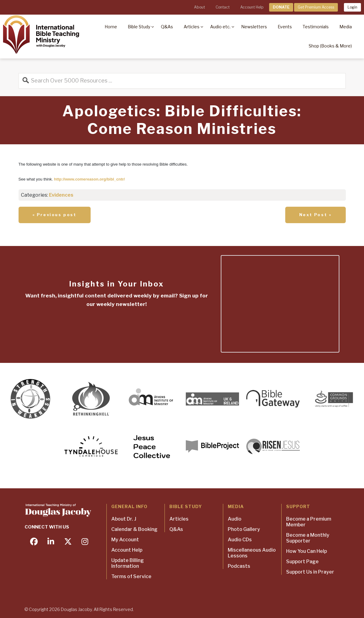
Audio (235, 519)
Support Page (302, 562)
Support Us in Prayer (310, 572)
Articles (179, 519)
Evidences (61, 195)
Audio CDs (240, 540)
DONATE (281, 7)
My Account (125, 540)
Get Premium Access (316, 7)
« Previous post (55, 215)
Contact (223, 7)
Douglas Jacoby (76, 609)
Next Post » (315, 215)
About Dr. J (124, 519)
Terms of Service (131, 576)
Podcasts (239, 566)
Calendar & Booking (134, 529)
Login (352, 7)
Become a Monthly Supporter (308, 538)
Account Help (252, 7)
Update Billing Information (128, 563)
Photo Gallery (244, 529)
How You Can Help (307, 551)
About (199, 7)
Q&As (176, 529)
